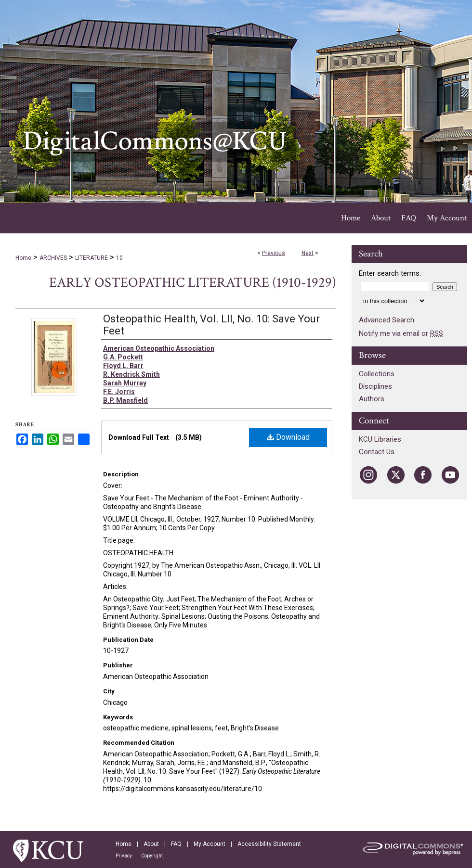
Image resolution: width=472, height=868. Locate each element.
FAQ (176, 844)
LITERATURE (92, 258)
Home (23, 258)
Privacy (124, 856)
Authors (372, 399)
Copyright (152, 856)
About (151, 844)
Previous (274, 253)
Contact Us (377, 452)
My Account (210, 844)
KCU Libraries (380, 439)
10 (119, 258)
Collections (377, 374)
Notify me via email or (401, 333)
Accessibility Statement (269, 844)
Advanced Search (387, 320)
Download (288, 437)
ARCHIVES (53, 258)
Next (308, 253)
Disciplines (375, 386)
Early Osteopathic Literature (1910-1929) (193, 283)
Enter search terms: (390, 273)
